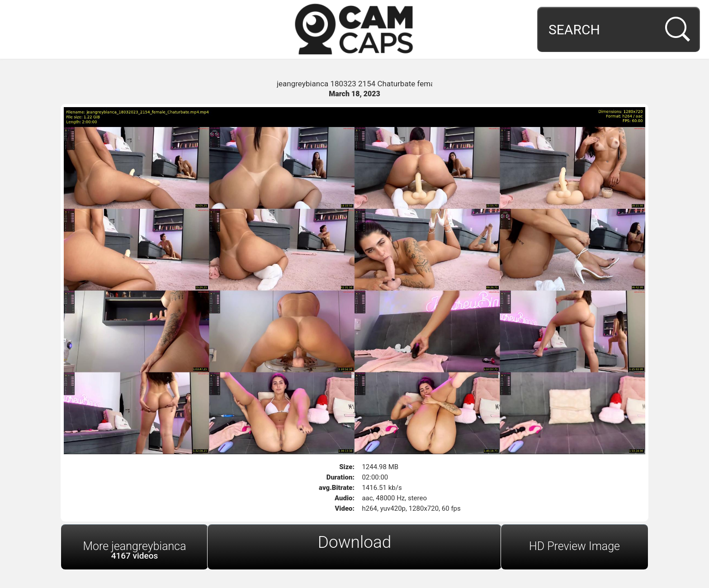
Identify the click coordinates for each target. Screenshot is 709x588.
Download (355, 542)
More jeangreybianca (135, 550)
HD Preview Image (574, 546)
